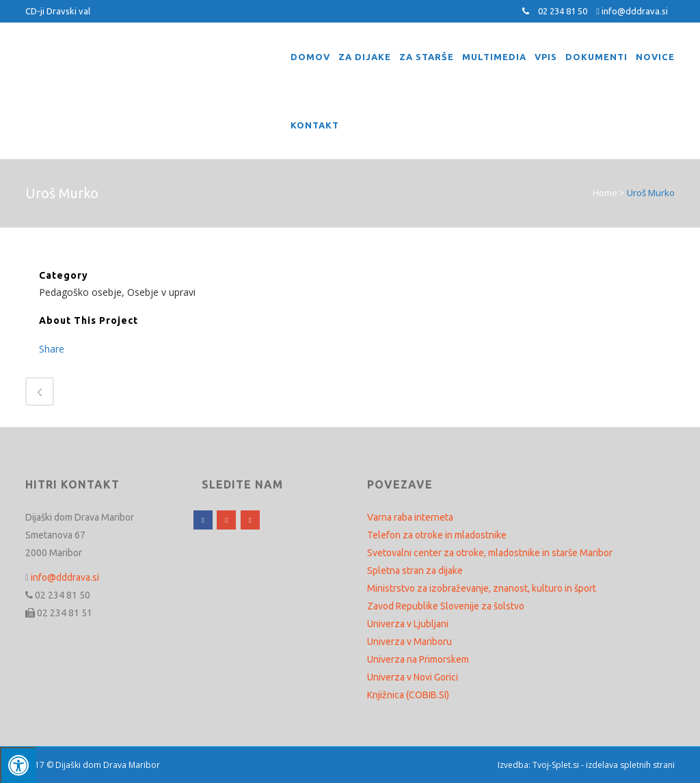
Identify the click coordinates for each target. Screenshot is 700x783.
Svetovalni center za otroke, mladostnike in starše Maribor (490, 553)
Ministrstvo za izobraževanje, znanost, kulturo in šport (482, 588)
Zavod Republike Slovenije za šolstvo (446, 606)
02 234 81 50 (563, 11)
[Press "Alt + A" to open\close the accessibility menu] (18, 765)
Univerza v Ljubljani (408, 624)
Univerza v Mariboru (409, 642)
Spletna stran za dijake (415, 571)
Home (605, 193)
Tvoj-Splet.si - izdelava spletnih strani (604, 765)
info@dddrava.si (635, 11)
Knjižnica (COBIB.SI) (408, 695)
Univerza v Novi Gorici (413, 677)
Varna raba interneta (410, 517)
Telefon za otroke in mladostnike (437, 535)
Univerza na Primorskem (418, 659)
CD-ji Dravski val (58, 11)
